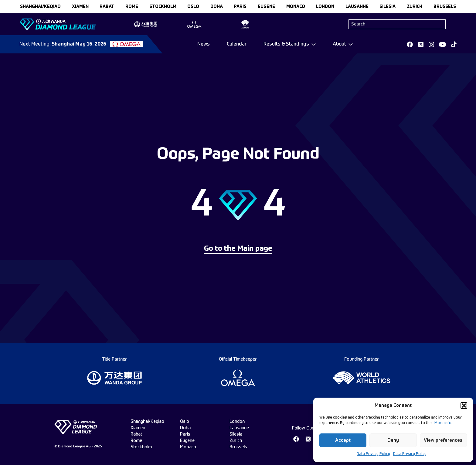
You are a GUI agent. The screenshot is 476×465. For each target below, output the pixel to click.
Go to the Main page (238, 249)
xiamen (80, 7)
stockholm (163, 7)
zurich (415, 7)
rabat (107, 7)
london (325, 7)
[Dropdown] (290, 44)
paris (240, 7)
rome (132, 7)
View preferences (443, 440)
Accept (343, 440)
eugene (266, 7)
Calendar (237, 44)
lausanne (357, 7)
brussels (445, 7)
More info (443, 423)
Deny (393, 440)
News (204, 44)
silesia (388, 7)
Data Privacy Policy (373, 454)
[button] (464, 406)
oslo (193, 7)
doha (217, 7)
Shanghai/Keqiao (40, 7)
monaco (296, 7)
